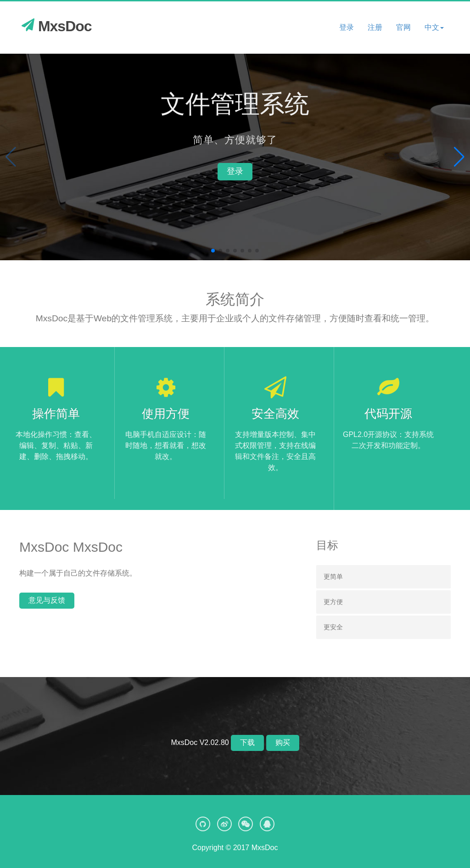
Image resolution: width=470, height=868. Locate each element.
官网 (403, 27)
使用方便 (166, 414)
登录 (347, 27)
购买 (283, 742)
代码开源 (388, 414)
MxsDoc (57, 26)
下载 (247, 742)
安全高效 (275, 414)
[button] (434, 28)
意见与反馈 (47, 600)
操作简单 (56, 414)
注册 (375, 27)
